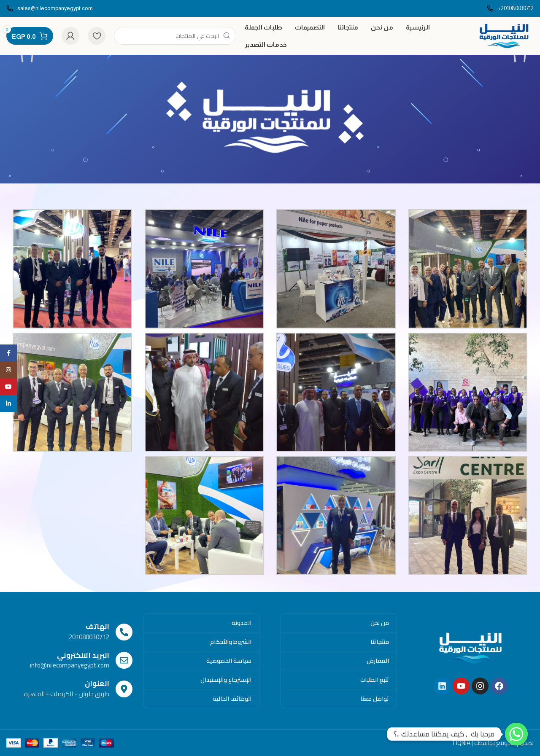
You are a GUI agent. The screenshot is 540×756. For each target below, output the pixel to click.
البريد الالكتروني (83, 655)
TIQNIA (461, 743)
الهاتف (97, 627)
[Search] (175, 36)
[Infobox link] (510, 9)
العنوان (97, 683)
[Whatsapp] (516, 734)
